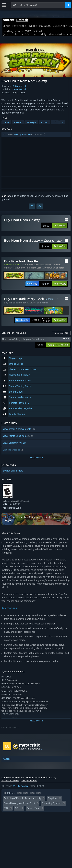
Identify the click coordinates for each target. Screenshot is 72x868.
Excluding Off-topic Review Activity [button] (22, 800)
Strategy (31, 124)
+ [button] (62, 124)
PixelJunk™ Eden (30, 267)
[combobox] (38, 5)
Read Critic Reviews (30, 751)
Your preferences (29, 783)
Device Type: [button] (33, 810)
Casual (18, 124)
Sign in (5, 198)
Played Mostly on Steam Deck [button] (19, 805)
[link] (41, 322)
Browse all (61, 335)
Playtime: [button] (53, 800)
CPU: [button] (6, 810)
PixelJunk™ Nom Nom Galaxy (28, 270)
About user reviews (10, 783)
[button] (36, 136)
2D (55, 124)
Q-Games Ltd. (19, 88)
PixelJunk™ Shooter (54, 270)
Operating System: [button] (52, 805)
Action (45, 124)
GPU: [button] (18, 810)
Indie (6, 124)
